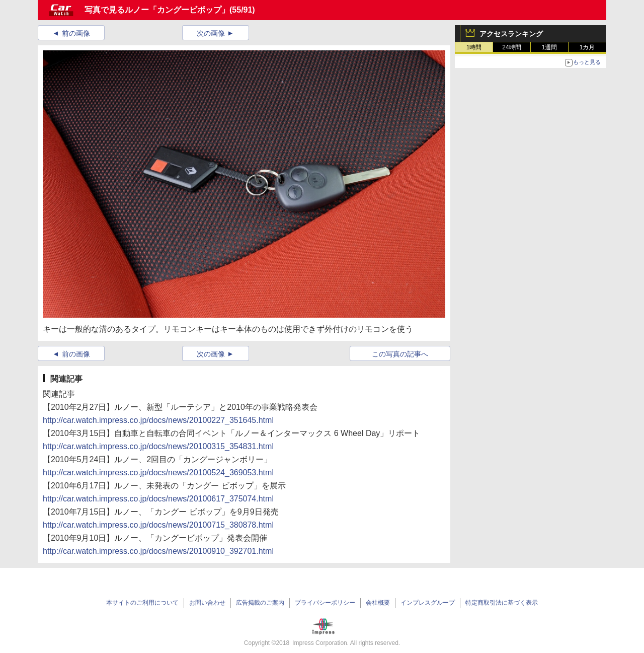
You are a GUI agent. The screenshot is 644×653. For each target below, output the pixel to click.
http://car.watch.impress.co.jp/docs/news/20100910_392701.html (158, 551)
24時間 (511, 47)
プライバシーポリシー (325, 603)
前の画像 (76, 33)
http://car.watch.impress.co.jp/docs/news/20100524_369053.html (158, 473)
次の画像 (211, 33)
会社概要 (378, 603)
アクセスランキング (511, 34)
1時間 (474, 47)
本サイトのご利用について (142, 603)
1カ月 (587, 47)
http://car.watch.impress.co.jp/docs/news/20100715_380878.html (158, 525)
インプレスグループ (428, 603)
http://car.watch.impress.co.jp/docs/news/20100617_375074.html (158, 499)
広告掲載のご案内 (260, 603)
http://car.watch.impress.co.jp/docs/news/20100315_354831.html (158, 446)
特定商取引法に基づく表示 (502, 603)
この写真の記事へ (400, 354)
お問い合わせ (207, 603)
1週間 (550, 47)
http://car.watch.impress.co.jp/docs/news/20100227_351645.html (158, 420)
